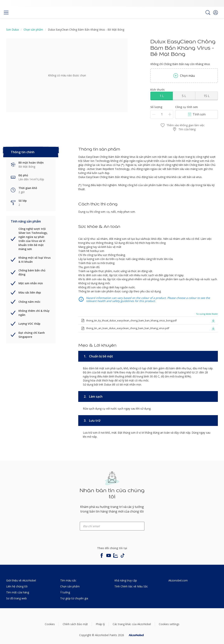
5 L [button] (184, 96)
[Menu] (6, 13)
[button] (216, 13)
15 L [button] (207, 96)
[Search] (208, 13)
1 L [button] (162, 96)
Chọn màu (184, 76)
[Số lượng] (162, 114)
